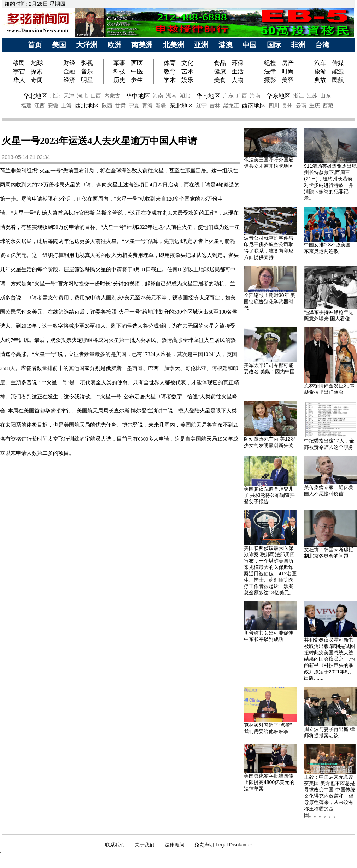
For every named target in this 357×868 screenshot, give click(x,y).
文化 (187, 63)
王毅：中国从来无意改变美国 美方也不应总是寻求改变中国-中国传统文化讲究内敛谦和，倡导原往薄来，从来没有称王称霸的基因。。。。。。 (330, 796)
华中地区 (138, 96)
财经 (69, 63)
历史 (119, 80)
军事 (119, 63)
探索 (37, 71)
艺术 (187, 71)
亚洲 (201, 45)
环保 (238, 63)
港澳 (226, 45)
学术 (170, 80)
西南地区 (254, 106)
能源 (338, 71)
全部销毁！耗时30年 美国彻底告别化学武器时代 (270, 302)
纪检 (270, 63)
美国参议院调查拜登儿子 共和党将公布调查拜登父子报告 (269, 495)
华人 (19, 80)
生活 (238, 71)
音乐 (87, 71)
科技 (119, 71)
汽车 (320, 63)
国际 (274, 45)
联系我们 (115, 845)
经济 (69, 80)
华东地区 (279, 96)
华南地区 (208, 96)
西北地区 (87, 106)
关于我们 (145, 845)
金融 (69, 71)
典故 (320, 80)
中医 (137, 71)
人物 (238, 80)
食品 (220, 63)
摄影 (270, 80)
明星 (87, 80)
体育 (170, 63)
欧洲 (115, 45)
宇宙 (19, 71)
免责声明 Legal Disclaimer (223, 845)
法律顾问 (175, 845)
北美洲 (174, 45)
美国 (59, 45)
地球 (37, 63)
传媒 (338, 63)
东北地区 (181, 106)
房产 (288, 63)
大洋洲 (87, 45)
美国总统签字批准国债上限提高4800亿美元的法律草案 (269, 782)
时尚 (288, 71)
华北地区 (35, 96)
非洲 (298, 45)
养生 (137, 80)
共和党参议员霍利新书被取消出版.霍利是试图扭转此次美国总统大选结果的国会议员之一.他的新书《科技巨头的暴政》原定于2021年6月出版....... (329, 659)
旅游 (320, 71)
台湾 (322, 45)
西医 (137, 63)
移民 (20, 63)
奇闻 (37, 80)
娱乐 (187, 80)
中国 (250, 45)
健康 (220, 71)
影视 (87, 63)
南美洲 (142, 45)
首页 (35, 45)
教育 (170, 71)
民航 (338, 80)
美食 (220, 80)
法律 (270, 71)
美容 (288, 80)
